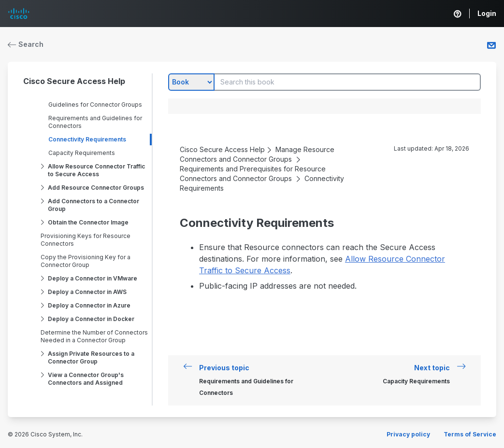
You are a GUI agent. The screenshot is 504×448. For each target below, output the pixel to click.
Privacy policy (408, 434)
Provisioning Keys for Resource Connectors (86, 240)
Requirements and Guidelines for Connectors (95, 122)
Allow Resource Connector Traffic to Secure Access (96, 170)
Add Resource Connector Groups (96, 188)
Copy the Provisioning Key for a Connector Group (86, 261)
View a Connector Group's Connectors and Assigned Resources (86, 383)
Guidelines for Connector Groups (95, 105)
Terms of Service (470, 434)
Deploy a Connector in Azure (89, 305)
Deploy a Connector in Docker (91, 319)
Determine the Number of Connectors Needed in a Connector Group (94, 336)
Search (26, 44)
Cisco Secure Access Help (74, 81)
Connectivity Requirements (87, 139)
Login (487, 13)
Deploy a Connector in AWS (87, 292)
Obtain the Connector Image (88, 222)
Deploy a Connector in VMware (93, 278)
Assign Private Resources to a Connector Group (91, 357)
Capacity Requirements (82, 153)
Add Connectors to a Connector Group (94, 205)
